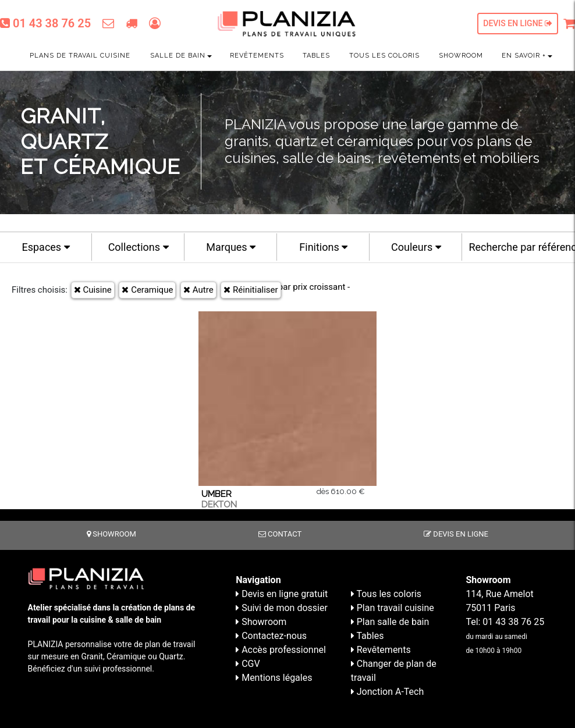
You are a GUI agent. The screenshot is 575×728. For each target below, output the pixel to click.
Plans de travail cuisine (80, 56)
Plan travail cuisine (393, 608)
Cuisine (93, 290)
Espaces (45, 247)
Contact (280, 534)
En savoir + (524, 56)
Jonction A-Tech (388, 692)
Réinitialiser (251, 290)
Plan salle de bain (390, 622)
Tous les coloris (384, 56)
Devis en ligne (518, 23)
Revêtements (257, 56)
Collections (139, 247)
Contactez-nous (271, 636)
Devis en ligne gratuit (282, 594)
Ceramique (147, 290)
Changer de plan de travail (394, 671)
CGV (248, 664)
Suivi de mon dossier (282, 608)
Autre (198, 290)
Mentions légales (274, 678)
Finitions (323, 247)
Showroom (461, 56)
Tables (316, 56)
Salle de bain (178, 56)
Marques (231, 247)
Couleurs (416, 247)
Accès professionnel (281, 650)
